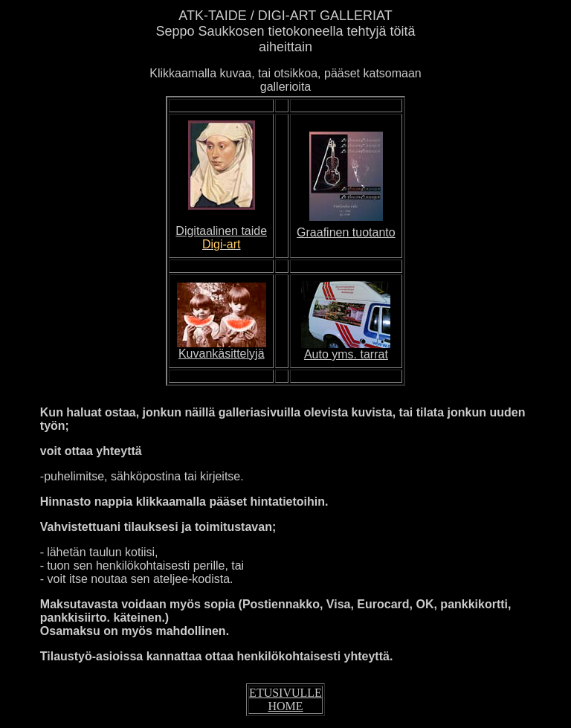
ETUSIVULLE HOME (285, 699)
